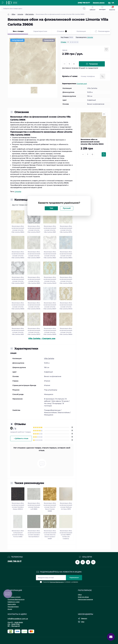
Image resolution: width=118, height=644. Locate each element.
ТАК (51, 208)
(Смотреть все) (82, 84)
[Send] (103, 76)
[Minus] (64, 64)
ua (113, 3)
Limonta (90, 37)
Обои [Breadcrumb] (13, 14)
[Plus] (74, 64)
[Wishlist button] (106, 49)
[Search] (84, 8)
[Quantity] (69, 64)
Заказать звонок (99, 3)
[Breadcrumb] (8, 14)
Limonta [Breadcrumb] (20, 14)
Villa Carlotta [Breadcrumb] (29, 14)
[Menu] (3, 3)
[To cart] (104, 154)
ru (109, 3)
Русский (67, 208)
